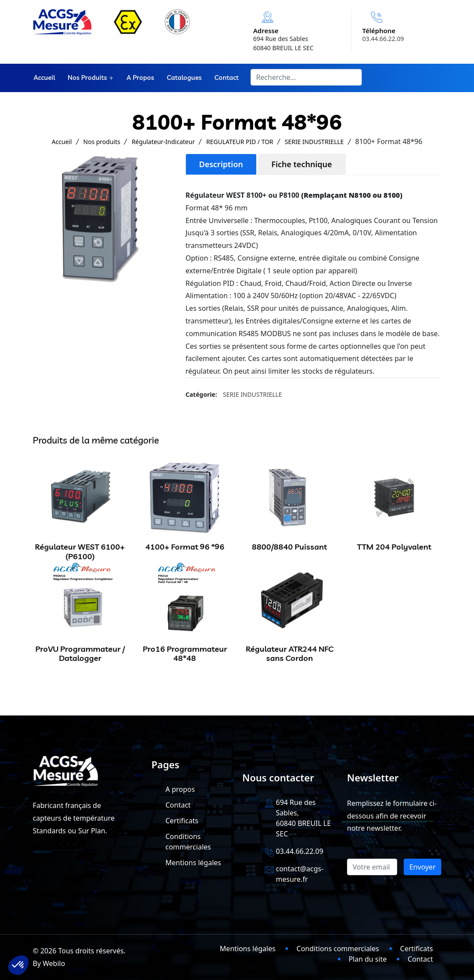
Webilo (54, 963)
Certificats (182, 821)
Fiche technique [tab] (302, 164)
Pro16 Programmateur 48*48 (185, 654)
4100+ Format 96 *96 (185, 547)
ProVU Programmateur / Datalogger (80, 654)
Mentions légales (193, 863)
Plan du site (368, 959)
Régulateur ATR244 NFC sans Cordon (290, 654)
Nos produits (86, 78)
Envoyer (422, 867)
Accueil (43, 78)
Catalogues (182, 78)
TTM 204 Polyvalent (394, 547)
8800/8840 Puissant (289, 547)
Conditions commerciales (338, 949)
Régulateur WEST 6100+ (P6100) (80, 552)
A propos (139, 78)
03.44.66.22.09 (383, 39)
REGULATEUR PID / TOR (240, 142)
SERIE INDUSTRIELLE (314, 142)
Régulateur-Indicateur (163, 142)
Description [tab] (221, 164)
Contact (224, 78)
